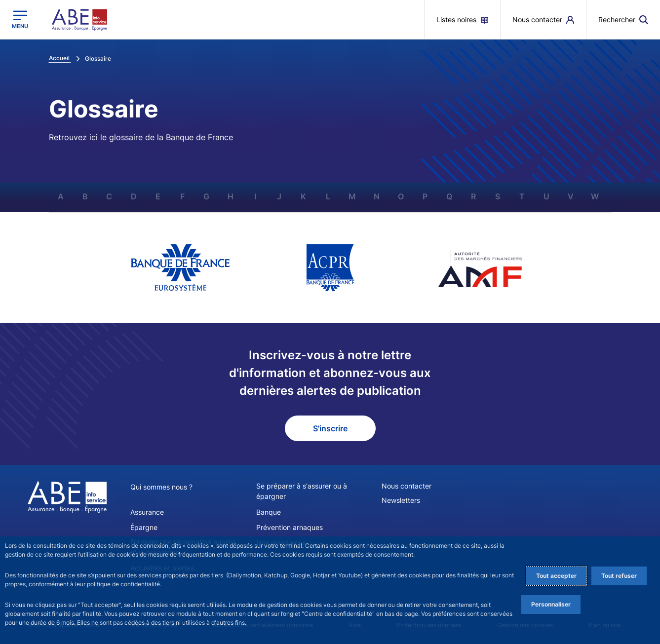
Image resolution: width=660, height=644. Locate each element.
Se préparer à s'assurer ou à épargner (302, 491)
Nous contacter (407, 486)
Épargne (144, 527)
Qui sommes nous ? (161, 487)
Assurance (147, 511)
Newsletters (401, 500)
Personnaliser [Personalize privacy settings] (551, 604)
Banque (269, 511)
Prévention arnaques (290, 527)
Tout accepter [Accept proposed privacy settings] (556, 576)
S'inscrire (330, 428)
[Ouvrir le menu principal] (20, 19)
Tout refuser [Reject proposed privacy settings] (619, 576)
